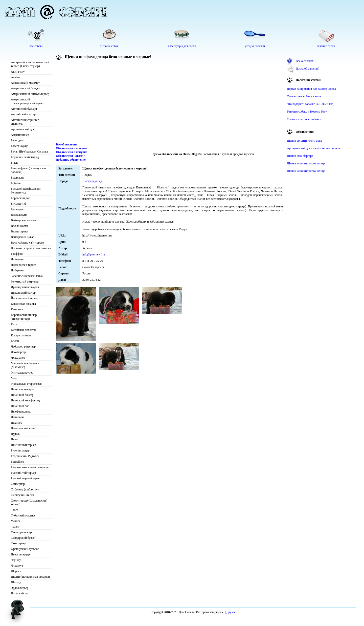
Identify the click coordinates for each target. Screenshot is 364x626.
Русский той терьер (23, 473)
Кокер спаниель (21, 335)
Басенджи (17, 140)
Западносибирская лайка (27, 276)
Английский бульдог (24, 109)
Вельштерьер (19, 231)
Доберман (17, 270)
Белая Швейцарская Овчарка (29, 152)
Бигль (15, 163)
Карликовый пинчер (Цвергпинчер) (24, 317)
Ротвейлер (17, 462)
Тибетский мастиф (23, 515)
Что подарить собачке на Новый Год (310, 104)
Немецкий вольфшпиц (25, 400)
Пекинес (16, 423)
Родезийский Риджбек (25, 456)
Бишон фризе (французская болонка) (29, 170)
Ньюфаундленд (21, 412)
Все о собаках (305, 61)
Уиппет (16, 521)
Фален (15, 527)
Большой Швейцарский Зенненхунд (26, 191)
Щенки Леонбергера (300, 156)
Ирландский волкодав (25, 287)
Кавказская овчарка (23, 304)
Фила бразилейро (22, 532)
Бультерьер (18, 209)
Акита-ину (18, 72)
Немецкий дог (20, 406)
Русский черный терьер (26, 478)
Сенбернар (18, 484)
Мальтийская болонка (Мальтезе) (25, 365)
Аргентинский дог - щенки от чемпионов (313, 148)
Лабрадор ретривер (23, 347)
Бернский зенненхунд (25, 157)
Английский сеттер (23, 114)
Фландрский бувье (23, 538)
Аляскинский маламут (25, 83)
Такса (15, 510)
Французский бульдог (25, 549)
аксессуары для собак (182, 46)
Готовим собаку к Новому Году (307, 112)
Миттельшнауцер (22, 373)
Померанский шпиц (24, 428)
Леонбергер (18, 352)
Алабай (16, 77)
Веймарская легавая (24, 220)
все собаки (36, 46)
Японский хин (20, 593)
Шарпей (16, 571)
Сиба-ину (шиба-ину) (25, 489)
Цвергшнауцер (20, 554)
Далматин (17, 259)
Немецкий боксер (22, 395)
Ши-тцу (16, 582)
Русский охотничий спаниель (30, 467)
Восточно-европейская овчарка (31, 248)
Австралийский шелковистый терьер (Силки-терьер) (30, 64)
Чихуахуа (17, 566)
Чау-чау (16, 560)
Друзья (231, 612)
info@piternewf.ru (94, 254)
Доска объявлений (308, 69)
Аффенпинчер (20, 135)
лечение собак (326, 46)
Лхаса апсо (18, 358)
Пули (14, 439)
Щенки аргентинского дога (304, 141)
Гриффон (17, 254)
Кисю (15, 324)
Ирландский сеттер (23, 293)
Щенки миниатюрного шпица (306, 163)
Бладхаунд (18, 178)
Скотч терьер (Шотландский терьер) (29, 502)
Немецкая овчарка (22, 389)
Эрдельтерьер (20, 588)
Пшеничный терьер (23, 445)
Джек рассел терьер (24, 265)
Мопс (14, 378)
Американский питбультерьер (30, 94)
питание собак (109, 46)
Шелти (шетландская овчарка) (30, 577)
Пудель (16, 434)
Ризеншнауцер (20, 450)
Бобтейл (16, 183)
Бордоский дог (20, 198)
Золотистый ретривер (25, 282)
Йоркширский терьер (25, 298)
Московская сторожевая (26, 384)
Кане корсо (18, 309)
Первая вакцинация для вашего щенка (311, 89)
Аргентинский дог (23, 129)
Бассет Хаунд (20, 146)
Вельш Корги (19, 226)
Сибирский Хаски (22, 495)
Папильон (17, 417)
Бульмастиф (19, 204)
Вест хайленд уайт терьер (27, 243)
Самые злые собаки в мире (304, 96)
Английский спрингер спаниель (25, 122)
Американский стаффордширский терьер (28, 101)
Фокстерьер (18, 543)
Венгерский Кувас (22, 237)
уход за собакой (255, 46)
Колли (15, 341)
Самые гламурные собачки (304, 119)
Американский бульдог (26, 88)
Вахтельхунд (19, 215)
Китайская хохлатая (24, 330)
